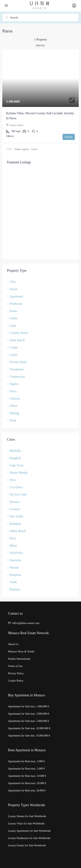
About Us (13, 644)
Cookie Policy (16, 681)
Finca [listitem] (12, 391)
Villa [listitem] (11, 282)
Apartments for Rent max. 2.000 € (26, 761)
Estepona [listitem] (14, 575)
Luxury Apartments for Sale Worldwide (29, 831)
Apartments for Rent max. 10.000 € (27, 776)
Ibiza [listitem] (11, 538)
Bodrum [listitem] (13, 589)
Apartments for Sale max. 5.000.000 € (29, 721)
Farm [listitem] (12, 420)
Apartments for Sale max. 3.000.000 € (29, 714)
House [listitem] (12, 289)
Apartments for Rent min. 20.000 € (27, 791)
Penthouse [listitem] (15, 304)
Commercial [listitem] (16, 377)
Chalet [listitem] (12, 318)
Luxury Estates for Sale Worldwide (27, 845)
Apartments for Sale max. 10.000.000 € (29, 728)
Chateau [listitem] (13, 398)
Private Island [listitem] (17, 362)
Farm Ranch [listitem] (16, 340)
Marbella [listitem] (14, 451)
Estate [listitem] (12, 311)
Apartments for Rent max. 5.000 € (26, 769)
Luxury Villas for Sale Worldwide (26, 824)
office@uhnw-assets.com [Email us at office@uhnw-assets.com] (26, 623)
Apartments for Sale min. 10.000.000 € (29, 736)
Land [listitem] (11, 326)
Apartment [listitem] (15, 296)
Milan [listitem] (12, 546)
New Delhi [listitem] (15, 516)
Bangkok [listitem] (14, 458)
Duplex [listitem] (13, 384)
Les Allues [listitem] (15, 487)
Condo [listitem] (12, 347)
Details (69, 137)
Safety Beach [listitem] (16, 531)
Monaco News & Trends (21, 652)
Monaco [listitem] (13, 502)
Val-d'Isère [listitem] (15, 553)
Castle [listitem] (12, 355)
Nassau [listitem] (13, 567)
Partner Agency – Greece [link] (26, 149)
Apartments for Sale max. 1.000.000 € (29, 706)
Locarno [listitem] (13, 509)
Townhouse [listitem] (15, 369)
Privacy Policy (16, 673)
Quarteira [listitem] (14, 560)
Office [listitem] (12, 406)
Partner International (19, 659)
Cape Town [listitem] (15, 465)
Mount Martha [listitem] (17, 473)
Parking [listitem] (13, 413)
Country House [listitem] (18, 333)
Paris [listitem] (11, 480)
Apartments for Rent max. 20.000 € (27, 783)
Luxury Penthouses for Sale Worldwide (29, 838)
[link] (40, 78)
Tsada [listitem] (12, 582)
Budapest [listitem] (14, 524)
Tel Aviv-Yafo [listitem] (17, 494)
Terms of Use (15, 666)
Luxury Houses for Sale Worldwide (27, 816)
